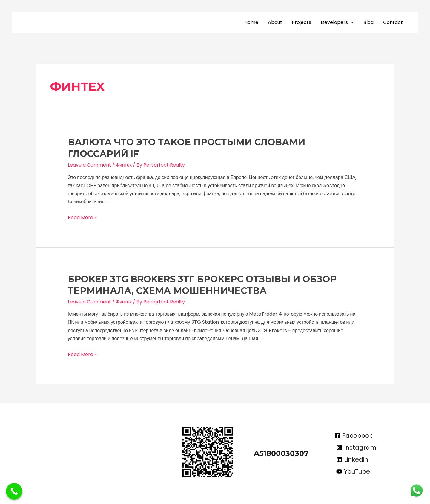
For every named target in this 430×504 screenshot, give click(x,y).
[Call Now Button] (14, 491)
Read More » (82, 217)
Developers (337, 22)
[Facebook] (353, 436)
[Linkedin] (352, 459)
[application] (351, 22)
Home (251, 22)
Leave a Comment (89, 165)
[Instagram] (356, 448)
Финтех (124, 165)
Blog (368, 22)
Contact (393, 22)
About (275, 22)
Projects (301, 22)
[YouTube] (353, 471)
